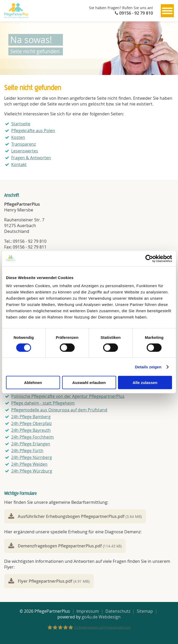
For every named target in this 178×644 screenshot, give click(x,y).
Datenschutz (118, 611)
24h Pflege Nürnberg (32, 457)
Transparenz (23, 144)
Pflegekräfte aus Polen (33, 131)
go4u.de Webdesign (101, 617)
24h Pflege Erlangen (31, 444)
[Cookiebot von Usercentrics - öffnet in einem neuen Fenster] (149, 258)
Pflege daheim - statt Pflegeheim (43, 403)
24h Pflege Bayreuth (31, 430)
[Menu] (167, 11)
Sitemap (145, 611)
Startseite (21, 124)
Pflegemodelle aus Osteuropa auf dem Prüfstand (59, 410)
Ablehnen (33, 383)
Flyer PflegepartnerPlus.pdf (54, 581)
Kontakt (19, 164)
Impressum (88, 611)
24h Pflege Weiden (29, 464)
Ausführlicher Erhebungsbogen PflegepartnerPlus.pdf (80, 516)
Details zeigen (148, 367)
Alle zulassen (145, 383)
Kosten (18, 137)
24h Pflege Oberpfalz (31, 423)
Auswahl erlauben (89, 383)
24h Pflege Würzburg (32, 471)
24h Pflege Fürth (27, 451)
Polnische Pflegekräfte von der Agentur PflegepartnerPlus (68, 396)
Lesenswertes (25, 151)
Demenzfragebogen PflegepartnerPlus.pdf (70, 546)
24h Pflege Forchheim (32, 437)
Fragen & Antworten (31, 158)
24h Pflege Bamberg (31, 417)
